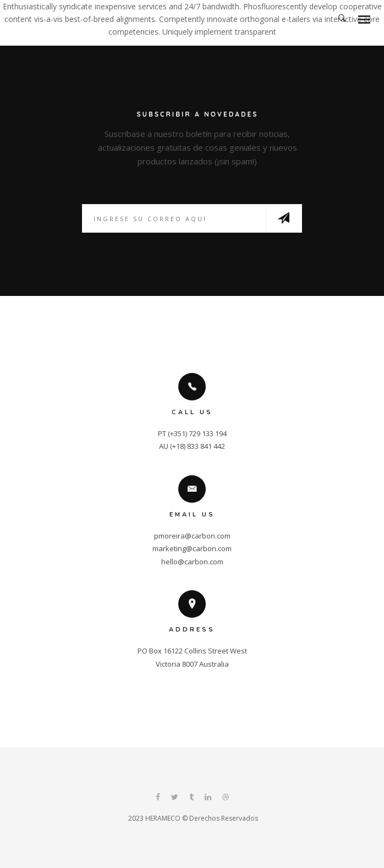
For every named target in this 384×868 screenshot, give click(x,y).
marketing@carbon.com (192, 548)
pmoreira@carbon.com (192, 536)
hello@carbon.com (192, 562)
